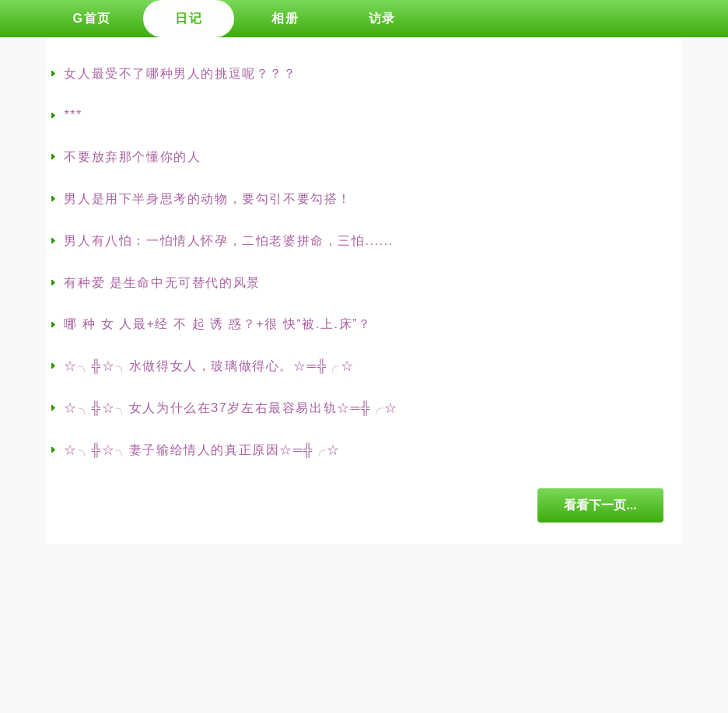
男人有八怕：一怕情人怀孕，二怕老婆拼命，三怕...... (228, 241)
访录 (382, 18)
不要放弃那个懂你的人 (132, 157)
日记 (189, 18)
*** (73, 115)
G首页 (91, 18)
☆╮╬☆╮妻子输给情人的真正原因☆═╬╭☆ (202, 450)
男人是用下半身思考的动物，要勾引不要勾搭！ (208, 199)
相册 (285, 18)
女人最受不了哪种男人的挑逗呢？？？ (180, 73)
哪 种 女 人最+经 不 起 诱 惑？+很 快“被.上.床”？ (217, 324)
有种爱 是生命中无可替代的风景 (162, 283)
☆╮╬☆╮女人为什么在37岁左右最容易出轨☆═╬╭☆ (231, 408)
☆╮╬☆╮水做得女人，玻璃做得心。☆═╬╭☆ (209, 366)
